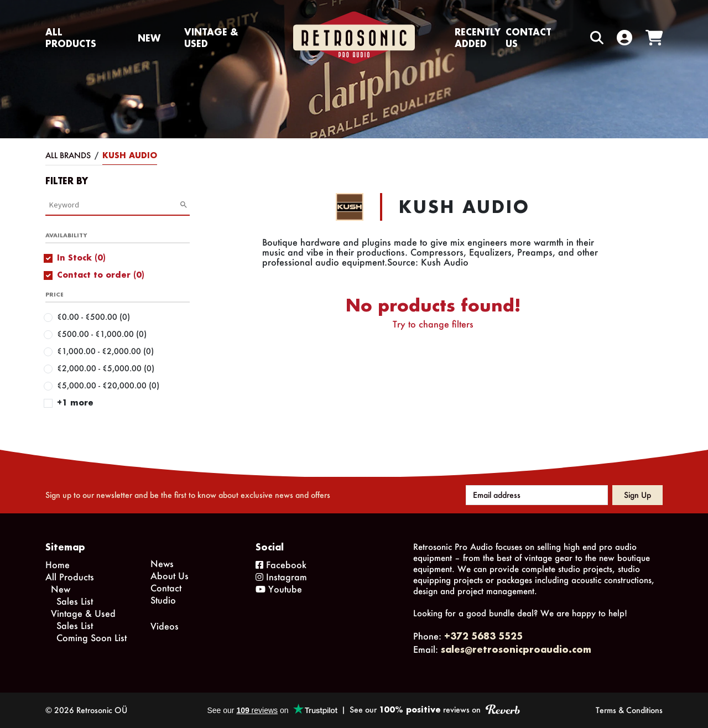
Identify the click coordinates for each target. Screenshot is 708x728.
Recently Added (478, 38)
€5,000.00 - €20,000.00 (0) (108, 385)
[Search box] (574, 38)
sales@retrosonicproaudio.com (516, 649)
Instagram (281, 577)
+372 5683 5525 (483, 636)
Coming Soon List (92, 638)
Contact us (529, 38)
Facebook (281, 565)
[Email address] (537, 495)
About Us (170, 576)
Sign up (637, 495)
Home (58, 565)
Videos (165, 626)
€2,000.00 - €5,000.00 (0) (106, 368)
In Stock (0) (81, 258)
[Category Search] (114, 205)
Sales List (75, 601)
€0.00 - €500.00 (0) (93, 317)
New (149, 38)
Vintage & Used (211, 38)
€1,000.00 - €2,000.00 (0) (105, 351)
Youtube (279, 589)
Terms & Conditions (629, 710)
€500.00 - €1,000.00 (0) (102, 334)
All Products (71, 38)
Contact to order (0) (101, 275)
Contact (166, 588)
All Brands (68, 155)
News (162, 563)
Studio (163, 600)
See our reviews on (434, 709)
